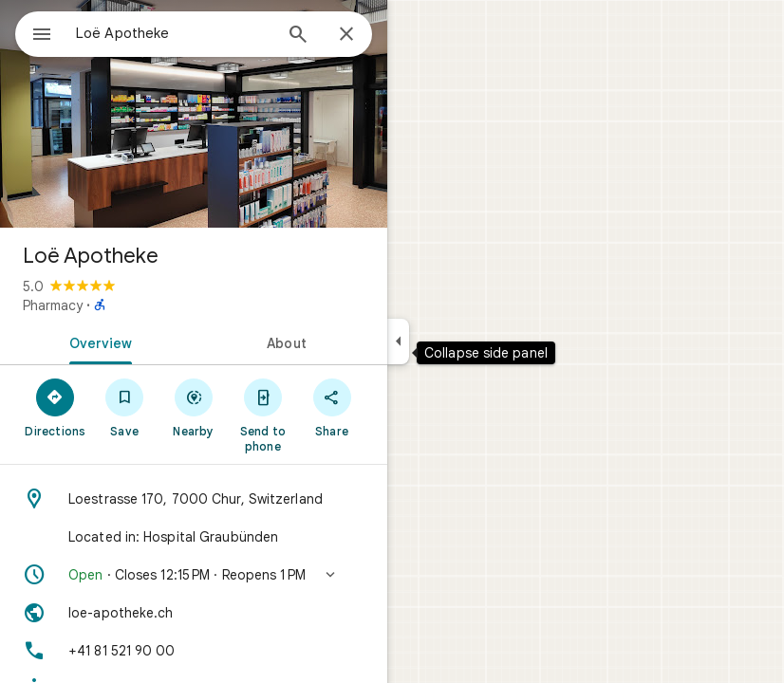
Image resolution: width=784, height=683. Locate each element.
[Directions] (56, 407)
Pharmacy (53, 305)
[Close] (346, 35)
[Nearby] (194, 407)
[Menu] (42, 36)
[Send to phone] (262, 415)
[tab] (97, 341)
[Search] (298, 36)
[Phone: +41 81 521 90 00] (194, 651)
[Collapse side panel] (398, 341)
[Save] (125, 407)
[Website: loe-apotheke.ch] (194, 613)
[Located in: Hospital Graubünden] (194, 537)
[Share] (332, 407)
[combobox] (174, 33)
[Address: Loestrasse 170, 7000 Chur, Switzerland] (194, 499)
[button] (194, 575)
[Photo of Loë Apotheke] (194, 114)
